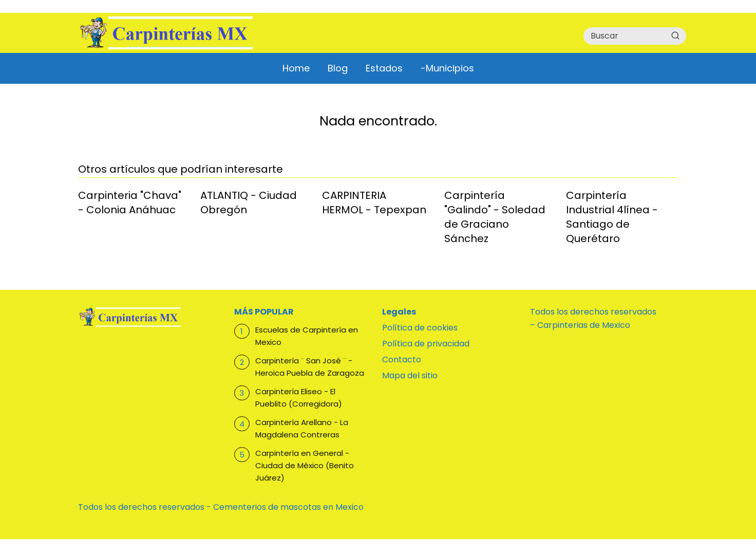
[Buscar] (675, 35)
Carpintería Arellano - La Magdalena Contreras (302, 428)
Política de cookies (420, 328)
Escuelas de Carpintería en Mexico (307, 336)
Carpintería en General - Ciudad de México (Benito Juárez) (305, 465)
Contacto (402, 360)
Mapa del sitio (410, 375)
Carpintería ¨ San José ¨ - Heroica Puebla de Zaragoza (310, 367)
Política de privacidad (426, 344)
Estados (384, 68)
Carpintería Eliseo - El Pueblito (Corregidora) (299, 398)
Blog (338, 68)
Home (296, 68)
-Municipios (447, 68)
